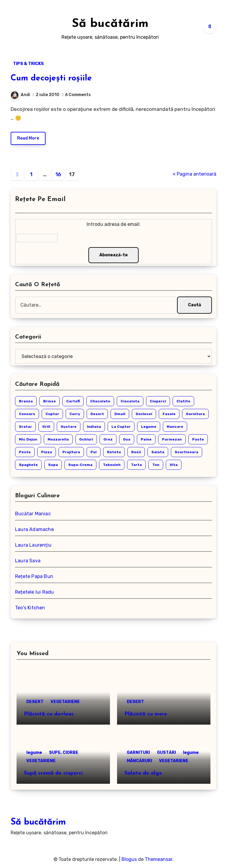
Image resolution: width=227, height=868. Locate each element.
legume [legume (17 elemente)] (149, 427)
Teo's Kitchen (30, 608)
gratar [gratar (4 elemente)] (25, 427)
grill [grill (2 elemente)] (46, 427)
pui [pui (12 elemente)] (94, 452)
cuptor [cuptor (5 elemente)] (52, 414)
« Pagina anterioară (194, 174)
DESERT (35, 702)
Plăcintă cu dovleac (49, 714)
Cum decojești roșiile (51, 78)
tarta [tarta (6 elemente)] (136, 465)
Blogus (129, 859)
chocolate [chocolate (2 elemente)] (100, 401)
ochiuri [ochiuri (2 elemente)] (86, 439)
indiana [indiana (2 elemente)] (94, 427)
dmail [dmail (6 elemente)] (120, 414)
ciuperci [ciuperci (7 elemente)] (158, 401)
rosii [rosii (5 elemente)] (136, 452)
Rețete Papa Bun (34, 576)
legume (34, 753)
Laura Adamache (34, 529)
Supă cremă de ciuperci (53, 773)
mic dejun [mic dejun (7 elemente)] (28, 439)
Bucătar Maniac (33, 514)
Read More (28, 138)
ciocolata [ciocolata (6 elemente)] (130, 401)
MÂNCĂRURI (139, 761)
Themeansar (159, 859)
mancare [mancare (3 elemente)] (175, 427)
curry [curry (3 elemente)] (75, 414)
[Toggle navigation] (14, 27)
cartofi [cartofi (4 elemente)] (73, 401)
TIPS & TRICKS (28, 64)
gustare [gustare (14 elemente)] (69, 427)
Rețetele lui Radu (34, 592)
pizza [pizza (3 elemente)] (47, 452)
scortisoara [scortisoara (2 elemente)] (187, 452)
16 (58, 174)
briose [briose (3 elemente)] (50, 401)
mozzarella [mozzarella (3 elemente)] (58, 439)
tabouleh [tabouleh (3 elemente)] (112, 465)
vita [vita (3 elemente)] (174, 465)
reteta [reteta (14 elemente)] (114, 452)
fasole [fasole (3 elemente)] (169, 414)
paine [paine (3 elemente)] (146, 439)
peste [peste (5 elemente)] (25, 452)
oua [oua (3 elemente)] (127, 439)
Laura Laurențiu (33, 545)
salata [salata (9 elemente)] (158, 452)
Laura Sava (28, 561)
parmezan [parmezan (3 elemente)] (172, 439)
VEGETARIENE (65, 702)
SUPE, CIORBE (64, 753)
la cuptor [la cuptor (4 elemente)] (121, 427)
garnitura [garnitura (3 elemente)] (195, 414)
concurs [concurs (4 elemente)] (27, 414)
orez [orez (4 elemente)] (108, 439)
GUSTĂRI (166, 753)
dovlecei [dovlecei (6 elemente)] (144, 414)
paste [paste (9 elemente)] (198, 439)
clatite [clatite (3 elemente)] (183, 401)
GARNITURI (138, 753)
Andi (21, 95)
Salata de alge (143, 773)
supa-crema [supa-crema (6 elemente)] (80, 465)
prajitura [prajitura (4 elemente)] (71, 452)
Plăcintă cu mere (146, 714)
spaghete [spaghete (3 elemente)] (28, 465)
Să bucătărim (110, 24)
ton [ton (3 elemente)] (156, 465)
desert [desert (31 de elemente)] (97, 414)
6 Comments (78, 95)
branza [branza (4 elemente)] (26, 401)
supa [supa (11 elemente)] (53, 465)
